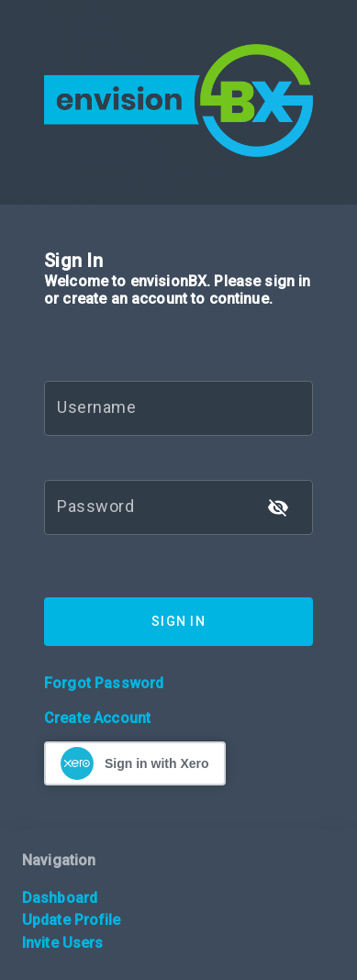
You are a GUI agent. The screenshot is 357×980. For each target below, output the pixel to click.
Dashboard (60, 898)
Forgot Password (104, 683)
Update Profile (71, 920)
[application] (352, 975)
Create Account (97, 718)
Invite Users (62, 943)
